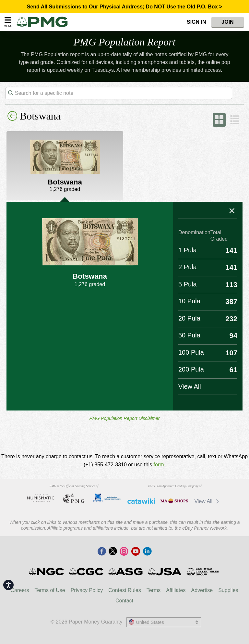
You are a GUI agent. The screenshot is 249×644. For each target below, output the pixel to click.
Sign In (196, 22)
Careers (20, 590)
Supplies (228, 590)
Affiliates (176, 590)
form (159, 465)
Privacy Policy (87, 590)
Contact (124, 601)
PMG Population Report (125, 42)
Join (227, 22)
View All (208, 501)
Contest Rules (125, 590)
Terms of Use (50, 590)
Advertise (202, 590)
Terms (154, 590)
